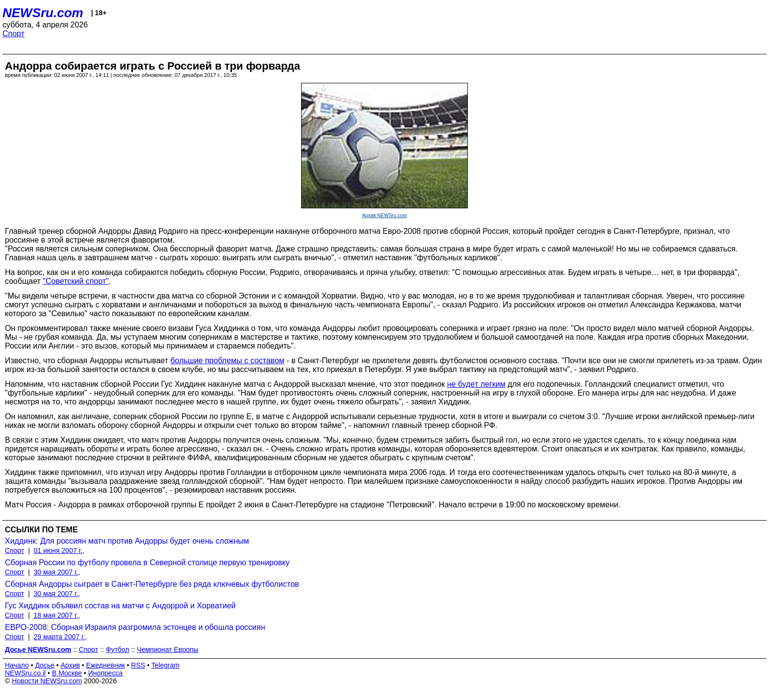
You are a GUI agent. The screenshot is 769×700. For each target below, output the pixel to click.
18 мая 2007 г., (57, 615)
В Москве (67, 673)
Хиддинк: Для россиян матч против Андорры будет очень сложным (127, 541)
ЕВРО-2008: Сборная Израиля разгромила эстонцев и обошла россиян (135, 627)
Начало (17, 665)
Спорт (13, 34)
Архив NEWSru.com (384, 215)
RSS (138, 665)
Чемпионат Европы (167, 650)
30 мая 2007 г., (57, 572)
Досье (45, 665)
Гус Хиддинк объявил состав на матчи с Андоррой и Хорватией (120, 606)
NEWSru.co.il (25, 673)
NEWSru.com (43, 13)
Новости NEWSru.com (47, 681)
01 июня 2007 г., (59, 550)
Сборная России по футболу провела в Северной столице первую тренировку (147, 562)
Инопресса (106, 673)
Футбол (118, 650)
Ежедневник (106, 665)
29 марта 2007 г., (61, 637)
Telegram (166, 665)
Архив (70, 665)
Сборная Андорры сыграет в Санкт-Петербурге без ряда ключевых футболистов (152, 584)
